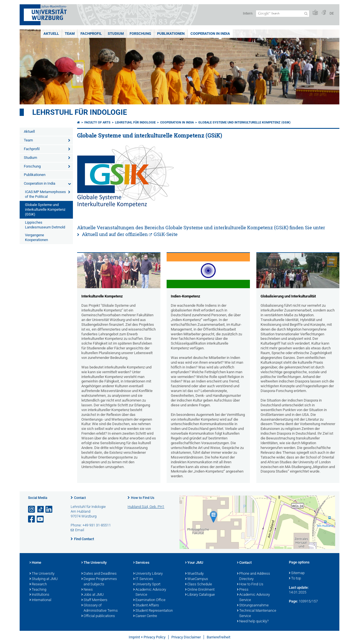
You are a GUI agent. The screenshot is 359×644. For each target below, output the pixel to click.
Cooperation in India (210, 34)
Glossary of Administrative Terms (100, 608)
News (87, 590)
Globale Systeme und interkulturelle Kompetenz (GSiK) (45, 209)
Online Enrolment (200, 590)
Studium (116, 34)
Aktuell (51, 34)
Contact (80, 498)
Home (35, 563)
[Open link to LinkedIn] (49, 509)
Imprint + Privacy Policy (147, 637)
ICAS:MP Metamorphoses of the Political (45, 194)
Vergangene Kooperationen (36, 237)
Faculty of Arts (97, 122)
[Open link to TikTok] (41, 509)
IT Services (143, 579)
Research (38, 585)
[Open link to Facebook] (32, 519)
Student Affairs (146, 606)
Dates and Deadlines (99, 574)
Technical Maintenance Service (257, 614)
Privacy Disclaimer (186, 637)
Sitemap (297, 573)
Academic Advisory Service (150, 593)
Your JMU (194, 563)
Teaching (38, 590)
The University (42, 574)
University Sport (147, 585)
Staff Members (94, 600)
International (40, 600)
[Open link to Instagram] (32, 509)
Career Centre (145, 616)
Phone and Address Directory (254, 577)
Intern (248, 13)
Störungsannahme (253, 606)
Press (243, 590)
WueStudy (194, 574)
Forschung (140, 34)
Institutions (39, 595)
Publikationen (171, 34)
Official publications (98, 616)
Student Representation (153, 611)
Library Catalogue (200, 595)
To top (295, 579)
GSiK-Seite (166, 234)
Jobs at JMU (93, 595)
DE (332, 13)
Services (141, 563)
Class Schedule (199, 585)
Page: (293, 601)
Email (80, 530)
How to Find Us (143, 498)
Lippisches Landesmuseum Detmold (45, 225)
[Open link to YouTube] (41, 519)
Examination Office (149, 600)
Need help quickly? (253, 622)
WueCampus (197, 579)
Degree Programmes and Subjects (99, 582)
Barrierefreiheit (218, 637)
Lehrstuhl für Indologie (80, 112)
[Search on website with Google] (283, 14)
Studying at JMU (44, 579)
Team (70, 34)
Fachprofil (91, 34)
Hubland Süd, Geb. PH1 (146, 507)
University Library (148, 574)
